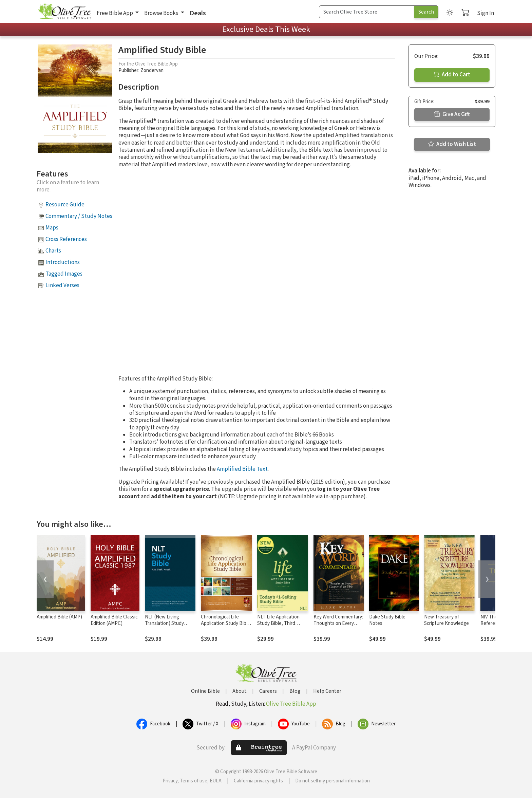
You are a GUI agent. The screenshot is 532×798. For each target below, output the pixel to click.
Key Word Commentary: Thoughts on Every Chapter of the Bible (338, 623)
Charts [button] (53, 251)
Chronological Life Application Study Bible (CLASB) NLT (225, 623)
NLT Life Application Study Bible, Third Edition (278, 623)
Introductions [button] (63, 262)
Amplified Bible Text (242, 469)
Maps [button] (52, 228)
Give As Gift (452, 114)
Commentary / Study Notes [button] (79, 216)
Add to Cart (452, 75)
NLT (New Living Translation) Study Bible (164, 623)
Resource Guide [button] (65, 205)
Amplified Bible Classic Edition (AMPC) (114, 620)
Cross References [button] (66, 239)
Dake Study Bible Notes (387, 620)
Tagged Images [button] (64, 274)
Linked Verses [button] (62, 285)
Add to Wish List (452, 144)
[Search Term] (367, 12)
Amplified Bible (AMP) (59, 617)
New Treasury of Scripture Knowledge (446, 620)
